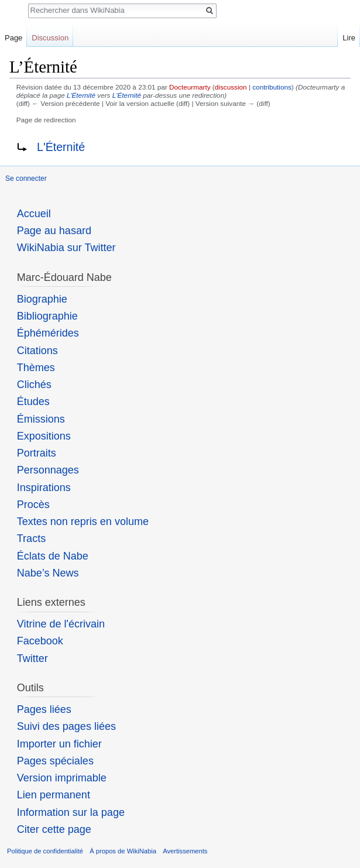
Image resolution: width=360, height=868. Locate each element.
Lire (349, 38)
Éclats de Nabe (53, 556)
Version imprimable (62, 778)
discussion (231, 87)
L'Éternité (127, 95)
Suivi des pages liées (66, 726)
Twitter (32, 658)
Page (13, 38)
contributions (272, 87)
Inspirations (44, 488)
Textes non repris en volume (83, 522)
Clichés (34, 385)
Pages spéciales (55, 761)
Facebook (40, 641)
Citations (37, 351)
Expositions (44, 436)
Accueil (34, 214)
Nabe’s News (48, 573)
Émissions (41, 419)
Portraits (37, 453)
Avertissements (185, 851)
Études (33, 402)
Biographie (42, 299)
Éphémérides (48, 333)
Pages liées (44, 709)
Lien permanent (54, 795)
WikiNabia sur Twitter (66, 248)
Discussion (50, 38)
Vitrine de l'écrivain (61, 624)
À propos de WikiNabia (123, 851)
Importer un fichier (59, 744)
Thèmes (36, 368)
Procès (33, 505)
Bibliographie (47, 316)
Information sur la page (71, 812)
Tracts (31, 538)
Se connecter (26, 179)
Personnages (48, 470)
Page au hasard (54, 231)
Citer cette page (54, 829)
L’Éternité (81, 95)
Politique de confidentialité (45, 851)
